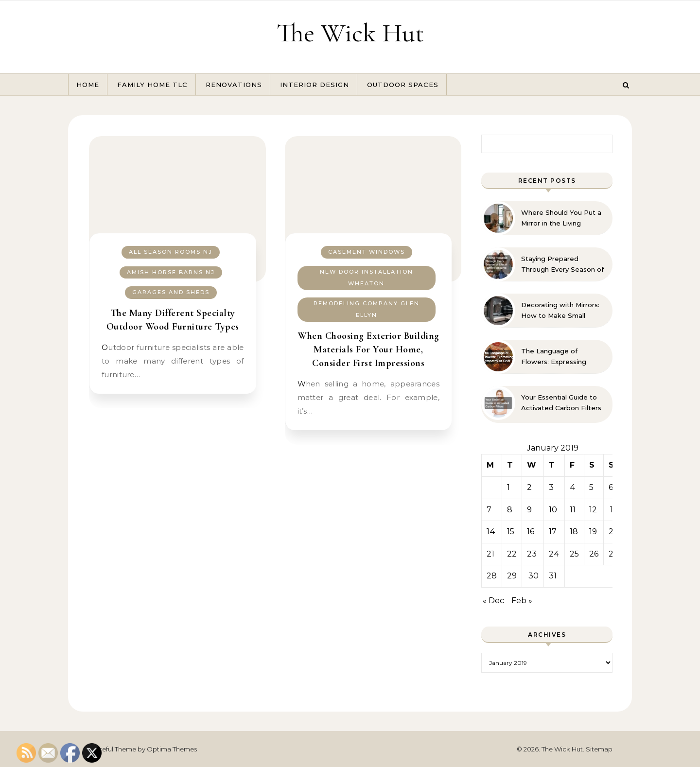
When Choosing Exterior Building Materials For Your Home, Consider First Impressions (368, 349)
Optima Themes (172, 749)
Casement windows (367, 252)
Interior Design (315, 85)
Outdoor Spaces (403, 85)
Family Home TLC (152, 85)
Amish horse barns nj (171, 272)
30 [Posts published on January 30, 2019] (534, 576)
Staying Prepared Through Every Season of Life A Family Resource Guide (562, 264)
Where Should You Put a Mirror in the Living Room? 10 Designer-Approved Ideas (561, 218)
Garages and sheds (171, 292)
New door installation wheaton (367, 278)
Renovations (234, 85)
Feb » (522, 601)
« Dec (493, 601)
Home (88, 85)
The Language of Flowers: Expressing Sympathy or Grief (554, 357)
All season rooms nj (171, 252)
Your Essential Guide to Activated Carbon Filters (561, 402)
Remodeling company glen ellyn (367, 309)
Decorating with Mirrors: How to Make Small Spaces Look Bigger (560, 311)
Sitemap (599, 749)
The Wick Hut (350, 33)
